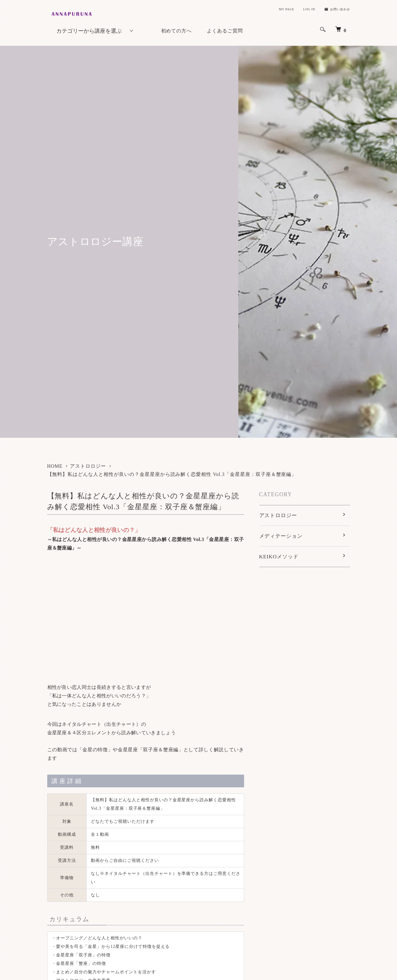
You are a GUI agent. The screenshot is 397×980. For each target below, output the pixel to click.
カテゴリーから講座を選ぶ (89, 31)
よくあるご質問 (225, 31)
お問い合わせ (337, 9)
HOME (55, 466)
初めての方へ (177, 31)
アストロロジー (88, 466)
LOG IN (309, 9)
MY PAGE (286, 9)
